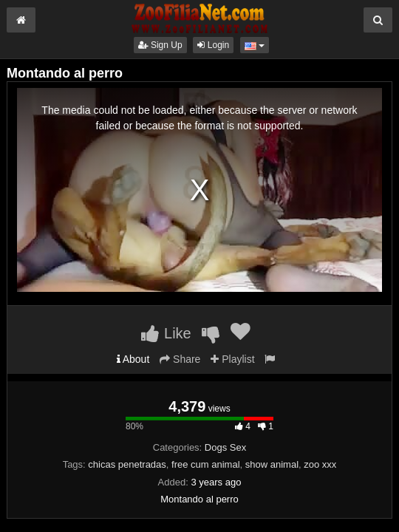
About (133, 359)
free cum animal (205, 464)
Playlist (232, 359)
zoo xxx (320, 464)
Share (180, 359)
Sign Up (160, 45)
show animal (272, 464)
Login (213, 45)
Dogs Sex (225, 447)
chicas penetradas (127, 464)
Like (166, 333)
